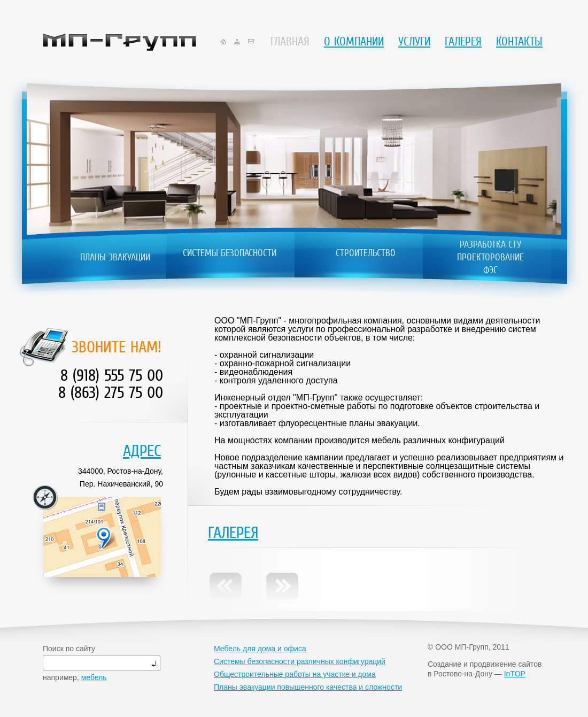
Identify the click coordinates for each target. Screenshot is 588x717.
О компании (354, 41)
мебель (94, 677)
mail (251, 41)
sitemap (237, 42)
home (223, 42)
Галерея (463, 41)
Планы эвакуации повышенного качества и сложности (308, 687)
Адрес (142, 451)
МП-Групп (119, 42)
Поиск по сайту (69, 649)
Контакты (519, 41)
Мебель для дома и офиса (260, 649)
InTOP (515, 674)
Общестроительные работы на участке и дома (295, 674)
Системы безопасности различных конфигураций (300, 661)
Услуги (414, 41)
